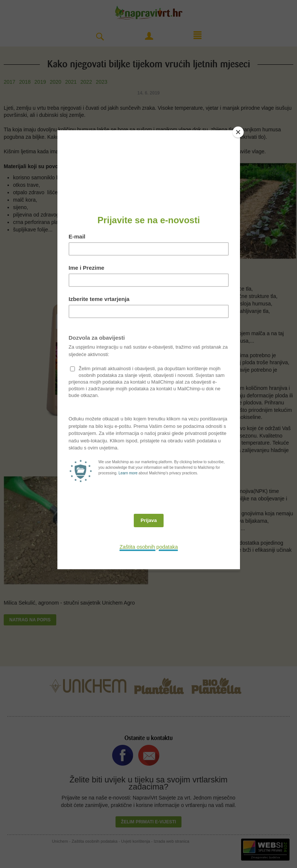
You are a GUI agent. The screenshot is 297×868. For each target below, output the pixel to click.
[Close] (238, 132)
